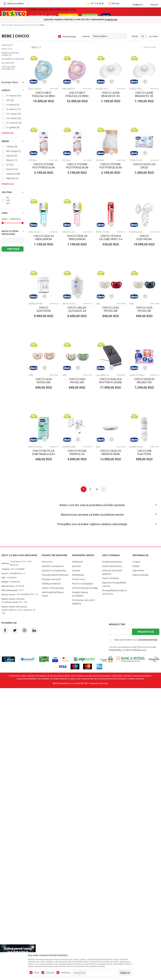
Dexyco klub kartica (112, 742)
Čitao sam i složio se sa (136, 816)
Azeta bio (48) (13, 174)
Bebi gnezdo (35, 93)
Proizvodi (33, 25)
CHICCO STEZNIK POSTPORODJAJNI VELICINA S (46, 251)
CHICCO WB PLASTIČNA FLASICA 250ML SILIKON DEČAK (121, 630)
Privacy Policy (115, 826)
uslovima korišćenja (148, 816)
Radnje (136, 742)
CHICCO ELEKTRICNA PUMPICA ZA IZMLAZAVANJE (121, 327)
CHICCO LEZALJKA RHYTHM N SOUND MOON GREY (46, 554)
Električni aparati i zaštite (10, 54)
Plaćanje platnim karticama (55, 751)
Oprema (7, 45)
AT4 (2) (10, 165)
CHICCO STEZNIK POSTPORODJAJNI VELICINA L (83, 176)
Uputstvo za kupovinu (53, 742)
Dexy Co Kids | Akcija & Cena (14, 25)
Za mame (8, 63)
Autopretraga (69, 36)
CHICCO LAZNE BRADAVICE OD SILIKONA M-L (121, 100)
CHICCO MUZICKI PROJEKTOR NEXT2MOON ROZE (83, 554)
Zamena (76, 747)
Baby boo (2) (12, 178)
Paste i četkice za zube (74, 320)
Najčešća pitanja (140, 751)
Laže (106, 396)
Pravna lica (47, 738)
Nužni (37, 973)
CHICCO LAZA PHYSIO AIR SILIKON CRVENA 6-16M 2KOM (121, 403)
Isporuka (76, 742)
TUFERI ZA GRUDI (74, 244)
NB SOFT (85, 859)
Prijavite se (146, 808)
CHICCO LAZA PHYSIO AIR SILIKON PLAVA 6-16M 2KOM (46, 479)
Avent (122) (12, 169)
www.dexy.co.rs (67, 859)
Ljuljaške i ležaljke (36, 547)
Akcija (52, 16)
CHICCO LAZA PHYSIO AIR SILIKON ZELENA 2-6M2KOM (121, 479)
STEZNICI (70, 169)
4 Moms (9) (12, 147)
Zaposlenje (138, 747)
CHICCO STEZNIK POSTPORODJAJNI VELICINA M (121, 176)
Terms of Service (133, 826)
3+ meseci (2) (13, 105)
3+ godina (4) (13, 127)
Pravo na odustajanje (82, 760)
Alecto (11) (12, 160)
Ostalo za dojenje (112, 93)
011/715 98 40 (92, 19)
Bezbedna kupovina (112, 738)
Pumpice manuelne (36, 623)
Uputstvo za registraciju (54, 747)
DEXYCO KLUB (90, 16)
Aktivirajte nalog (66, 10)
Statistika (50, 973)
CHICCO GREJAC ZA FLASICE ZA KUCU (83, 401)
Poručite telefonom (74, 19)
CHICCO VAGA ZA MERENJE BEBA (83, 628)
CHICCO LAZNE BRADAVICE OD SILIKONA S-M (46, 176)
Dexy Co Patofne (111, 754)
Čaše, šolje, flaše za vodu (112, 244)
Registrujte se (49, 10)
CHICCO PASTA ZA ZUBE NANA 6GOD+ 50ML (121, 554)
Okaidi (106, 16)
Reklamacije (78, 751)
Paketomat (77, 738)
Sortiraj (86, 36)
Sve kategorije (38, 16)
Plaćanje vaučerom (51, 755)
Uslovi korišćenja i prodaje (85, 764)
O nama (136, 738)
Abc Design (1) (13, 151)
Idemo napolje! (68, 16)
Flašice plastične (112, 623)
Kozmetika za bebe (13, 59)
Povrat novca (79, 755)
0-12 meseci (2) (14, 123)
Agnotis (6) (12, 156)
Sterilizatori (35, 396)
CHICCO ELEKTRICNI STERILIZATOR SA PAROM (46, 403)
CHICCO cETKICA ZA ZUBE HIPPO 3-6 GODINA (83, 327)
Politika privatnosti (51, 760)
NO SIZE (8, 200)
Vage (69, 623)
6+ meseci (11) (13, 109)
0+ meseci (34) (13, 96)
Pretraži (13, 249)
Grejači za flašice (74, 396)
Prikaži (135, 36)
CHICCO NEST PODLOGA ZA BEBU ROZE (83, 100)
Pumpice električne (112, 320)
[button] (13, 90)
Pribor (7, 49)
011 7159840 (18, 745)
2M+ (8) (10, 100)
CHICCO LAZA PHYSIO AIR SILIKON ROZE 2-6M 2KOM (83, 479)
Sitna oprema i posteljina (9, 68)
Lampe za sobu (74, 547)
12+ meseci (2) (13, 114)
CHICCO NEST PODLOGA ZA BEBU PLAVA (46, 100)
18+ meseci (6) (13, 118)
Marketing (66, 973)
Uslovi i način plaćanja (53, 764)
